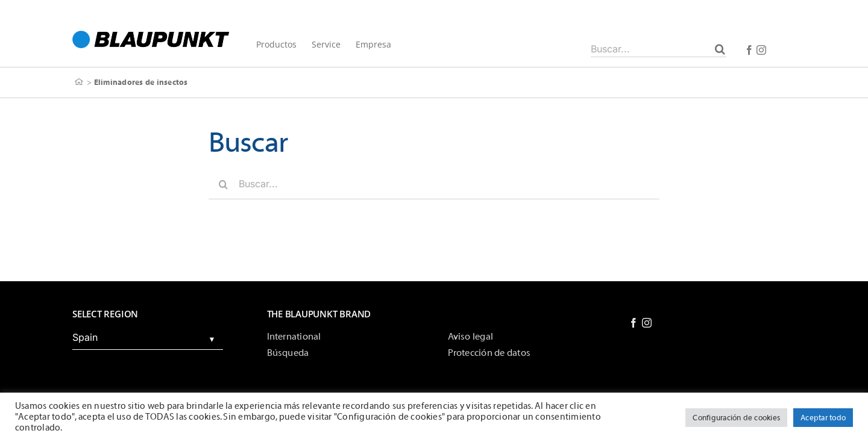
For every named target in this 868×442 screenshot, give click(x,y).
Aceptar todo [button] (823, 418)
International (294, 337)
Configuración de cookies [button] (736, 418)
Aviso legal (471, 337)
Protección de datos (489, 353)
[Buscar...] (659, 49)
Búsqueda (288, 353)
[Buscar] (720, 49)
